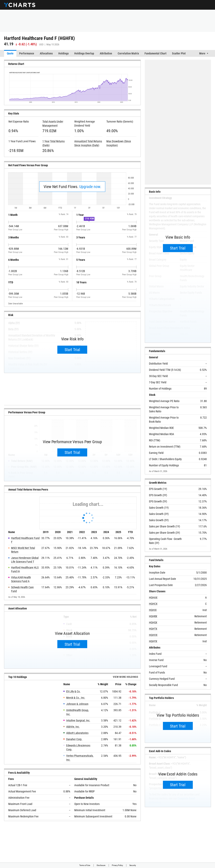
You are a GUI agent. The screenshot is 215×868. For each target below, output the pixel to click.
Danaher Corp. (74, 739)
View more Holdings (126, 677)
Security (133, 865)
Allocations (46, 53)
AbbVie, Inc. (73, 727)
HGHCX (153, 604)
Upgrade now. (90, 187)
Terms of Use (85, 865)
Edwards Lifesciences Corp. (78, 747)
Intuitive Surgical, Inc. (78, 720)
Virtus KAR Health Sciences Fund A (21, 579)
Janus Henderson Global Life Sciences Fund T (25, 560)
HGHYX (153, 641)
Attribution (106, 53)
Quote (10, 53)
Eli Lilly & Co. (73, 691)
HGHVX (153, 635)
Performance (27, 53)
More (202, 53)
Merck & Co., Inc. (76, 698)
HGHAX (153, 598)
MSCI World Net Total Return (23, 550)
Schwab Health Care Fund (22, 589)
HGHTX (153, 629)
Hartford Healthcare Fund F (25, 540)
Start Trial (72, 350)
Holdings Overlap (84, 53)
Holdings (63, 53)
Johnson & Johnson (77, 704)
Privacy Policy (117, 865)
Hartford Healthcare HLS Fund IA (25, 569)
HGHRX (153, 616)
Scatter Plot (179, 53)
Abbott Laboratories (77, 733)
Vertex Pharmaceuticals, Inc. (80, 758)
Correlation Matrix (128, 53)
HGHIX (153, 610)
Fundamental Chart (155, 53)
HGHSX (153, 623)
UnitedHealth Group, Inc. (78, 712)
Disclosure (101, 865)
